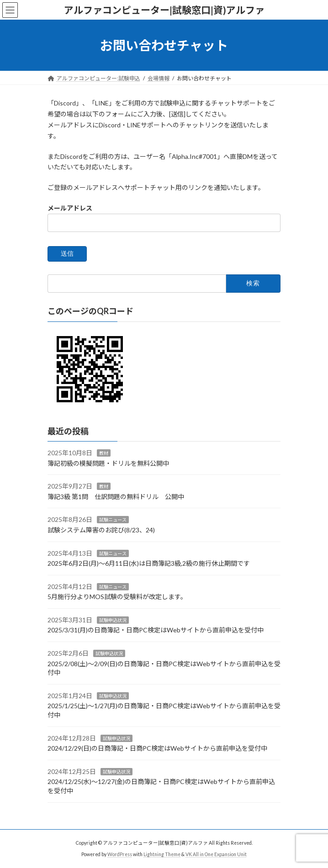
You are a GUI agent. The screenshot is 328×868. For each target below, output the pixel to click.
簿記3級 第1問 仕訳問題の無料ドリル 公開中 (116, 497)
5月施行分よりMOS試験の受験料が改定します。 (117, 597)
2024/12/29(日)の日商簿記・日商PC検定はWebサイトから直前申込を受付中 (157, 748)
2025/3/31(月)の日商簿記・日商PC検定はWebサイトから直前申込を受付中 (156, 630)
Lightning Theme (162, 854)
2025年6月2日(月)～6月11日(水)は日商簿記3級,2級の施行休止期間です (149, 563)
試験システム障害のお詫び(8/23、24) (101, 530)
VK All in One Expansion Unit (216, 854)
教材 (104, 453)
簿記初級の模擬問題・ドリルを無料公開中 (108, 463)
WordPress (120, 854)
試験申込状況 (113, 620)
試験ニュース (113, 520)
